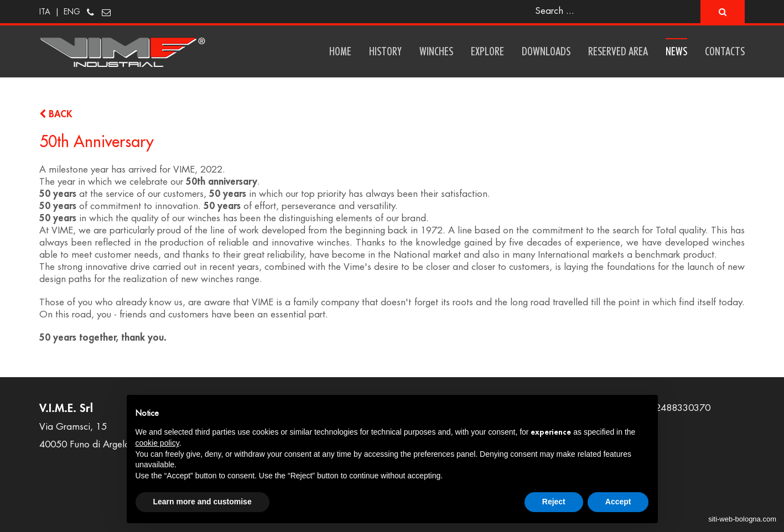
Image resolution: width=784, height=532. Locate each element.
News (676, 51)
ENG (72, 12)
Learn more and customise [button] (203, 502)
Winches (436, 51)
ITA (45, 12)
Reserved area (618, 51)
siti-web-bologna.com (742, 519)
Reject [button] (554, 502)
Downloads (546, 51)
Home (340, 51)
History (385, 51)
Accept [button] (618, 502)
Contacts (725, 51)
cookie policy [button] (157, 443)
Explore (487, 51)
